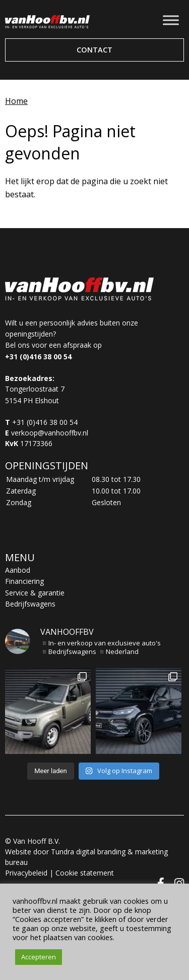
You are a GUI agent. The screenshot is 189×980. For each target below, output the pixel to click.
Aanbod (18, 570)
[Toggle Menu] (171, 20)
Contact (94, 50)
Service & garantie (35, 593)
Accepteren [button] (39, 957)
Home (16, 101)
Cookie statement (85, 873)
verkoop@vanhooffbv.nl (50, 433)
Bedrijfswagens (30, 604)
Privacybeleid (26, 873)
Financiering (24, 581)
